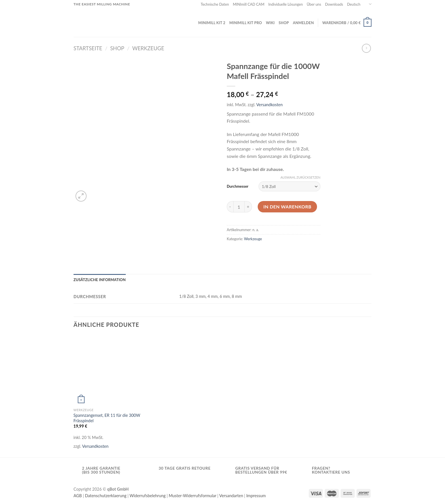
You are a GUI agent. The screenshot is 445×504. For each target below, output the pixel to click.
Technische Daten (215, 4)
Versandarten (231, 496)
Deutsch (359, 4)
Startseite (88, 48)
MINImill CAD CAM (249, 4)
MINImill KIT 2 (212, 23)
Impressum (256, 496)
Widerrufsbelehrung (147, 496)
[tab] (100, 280)
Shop (284, 23)
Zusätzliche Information (100, 280)
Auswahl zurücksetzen (300, 177)
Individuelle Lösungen (286, 4)
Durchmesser (238, 186)
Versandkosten (269, 105)
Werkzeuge (148, 48)
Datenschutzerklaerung (106, 496)
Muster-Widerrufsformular (193, 496)
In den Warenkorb (287, 207)
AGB (78, 496)
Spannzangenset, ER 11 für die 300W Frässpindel (107, 418)
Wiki (270, 23)
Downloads (334, 4)
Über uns (314, 4)
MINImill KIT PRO (246, 23)
